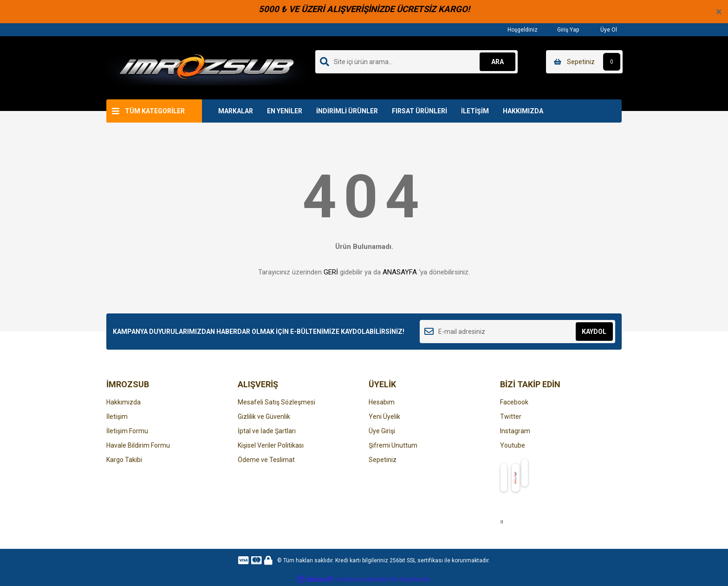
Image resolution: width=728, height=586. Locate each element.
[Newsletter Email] (517, 332)
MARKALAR (236, 111)
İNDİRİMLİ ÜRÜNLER (347, 111)
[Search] (416, 62)
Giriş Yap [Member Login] (563, 29)
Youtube (513, 445)
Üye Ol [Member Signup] (603, 29)
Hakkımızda (123, 402)
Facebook (514, 402)
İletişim (117, 417)
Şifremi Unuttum (393, 445)
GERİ (331, 272)
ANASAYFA (400, 272)
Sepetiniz (383, 460)
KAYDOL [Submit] (594, 332)
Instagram (515, 431)
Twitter (511, 417)
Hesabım (382, 402)
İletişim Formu (127, 431)
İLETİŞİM (475, 111)
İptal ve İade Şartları (267, 431)
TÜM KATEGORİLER (155, 111)
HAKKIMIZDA (523, 111)
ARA (497, 62)
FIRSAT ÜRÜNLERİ (419, 111)
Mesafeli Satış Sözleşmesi (276, 402)
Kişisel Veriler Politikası (271, 445)
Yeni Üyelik (384, 417)
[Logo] (207, 67)
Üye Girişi (382, 431)
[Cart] (584, 62)
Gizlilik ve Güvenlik (264, 417)
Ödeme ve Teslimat (266, 460)
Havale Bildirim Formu (138, 445)
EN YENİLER (285, 111)
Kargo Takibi (124, 460)
